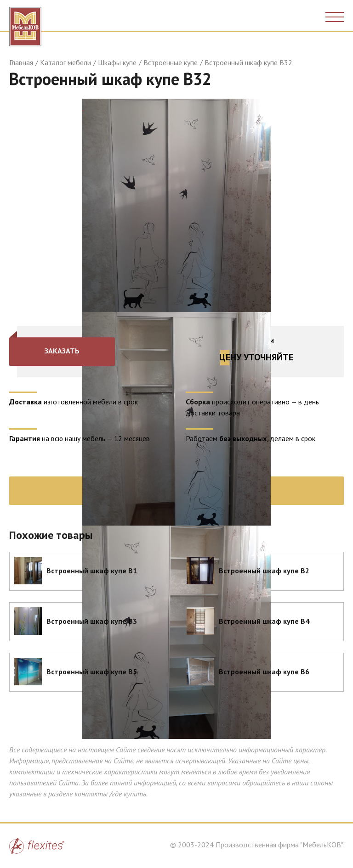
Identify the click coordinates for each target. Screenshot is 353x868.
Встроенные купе (171, 62)
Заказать (62, 351)
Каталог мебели (65, 62)
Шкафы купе (117, 62)
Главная (21, 62)
